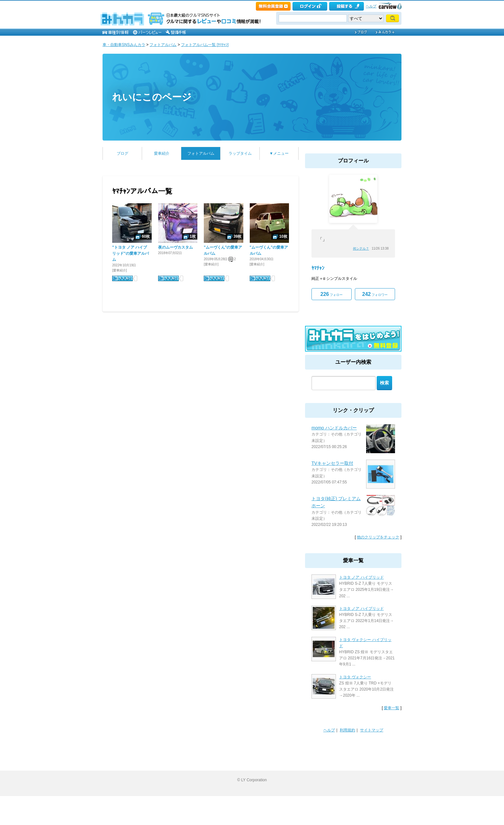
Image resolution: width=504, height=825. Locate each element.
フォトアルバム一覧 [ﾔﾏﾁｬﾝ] (205, 45)
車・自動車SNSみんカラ (124, 45)
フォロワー (375, 294)
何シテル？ (361, 248)
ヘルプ (371, 6)
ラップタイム (240, 153)
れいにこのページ (152, 97)
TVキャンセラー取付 (332, 463)
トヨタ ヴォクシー (355, 677)
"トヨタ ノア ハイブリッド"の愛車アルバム (130, 253)
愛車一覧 (392, 708)
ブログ (122, 153)
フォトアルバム (163, 45)
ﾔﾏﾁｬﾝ (318, 268)
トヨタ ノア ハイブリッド (361, 577)
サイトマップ (372, 730)
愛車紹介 (162, 153)
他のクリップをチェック (378, 537)
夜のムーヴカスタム (175, 247)
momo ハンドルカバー (334, 428)
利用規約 (347, 730)
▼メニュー (279, 153)
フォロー (332, 294)
